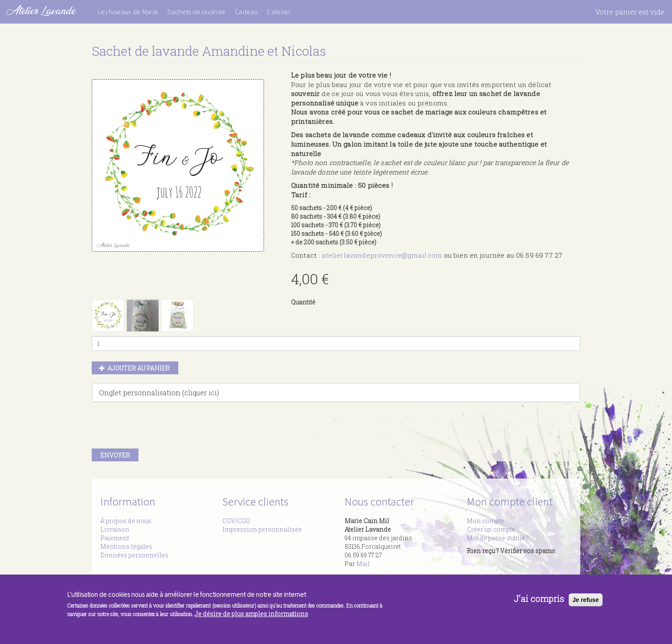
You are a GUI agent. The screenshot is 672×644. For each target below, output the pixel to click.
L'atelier (279, 12)
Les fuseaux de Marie (128, 12)
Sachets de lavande (196, 12)
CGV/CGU (236, 521)
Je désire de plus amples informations (251, 614)
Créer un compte (491, 529)
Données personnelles (134, 555)
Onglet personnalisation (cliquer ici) (159, 393)
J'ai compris (539, 599)
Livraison (115, 529)
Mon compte (485, 521)
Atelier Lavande (41, 11)
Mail (363, 564)
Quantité (303, 302)
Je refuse (586, 600)
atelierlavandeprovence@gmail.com (382, 255)
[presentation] (157, 427)
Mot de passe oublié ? (498, 538)
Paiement (115, 538)
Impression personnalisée (262, 529)
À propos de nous (126, 521)
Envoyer (115, 455)
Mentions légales (126, 546)
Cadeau (246, 12)
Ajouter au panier (135, 368)
